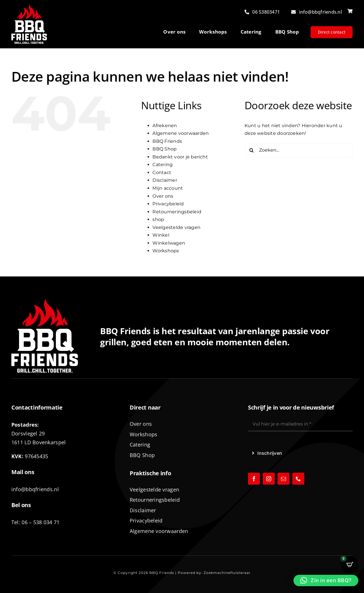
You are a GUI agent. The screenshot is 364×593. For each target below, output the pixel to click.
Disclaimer (165, 180)
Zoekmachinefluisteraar (227, 573)
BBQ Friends (167, 141)
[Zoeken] (252, 150)
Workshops (166, 251)
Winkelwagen (169, 243)
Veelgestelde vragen (176, 227)
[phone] (298, 479)
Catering (163, 165)
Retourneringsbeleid (177, 212)
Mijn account (168, 188)
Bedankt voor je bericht (180, 157)
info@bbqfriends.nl (35, 489)
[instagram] (269, 479)
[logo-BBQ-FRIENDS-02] (29, 7)
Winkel (161, 235)
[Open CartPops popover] (350, 565)
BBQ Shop (165, 149)
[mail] (284, 479)
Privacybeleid (168, 204)
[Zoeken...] (299, 150)
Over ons (163, 196)
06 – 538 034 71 (41, 522)
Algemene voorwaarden (181, 133)
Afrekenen (165, 126)
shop (158, 219)
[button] (326, 580)
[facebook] (254, 479)
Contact (162, 172)
